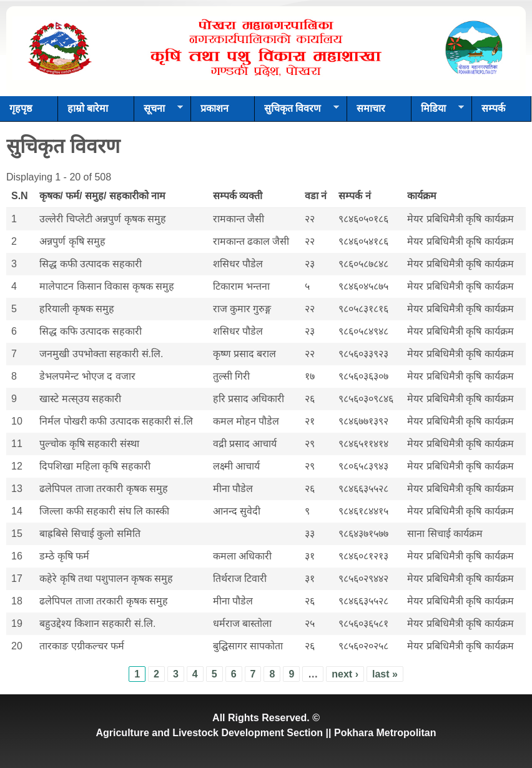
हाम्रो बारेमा (88, 108)
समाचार (371, 108)
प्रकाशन (214, 108)
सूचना (159, 112)
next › (345, 674)
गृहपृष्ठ (21, 108)
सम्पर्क (493, 108)
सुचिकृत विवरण (297, 112)
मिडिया (438, 112)
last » (385, 674)
